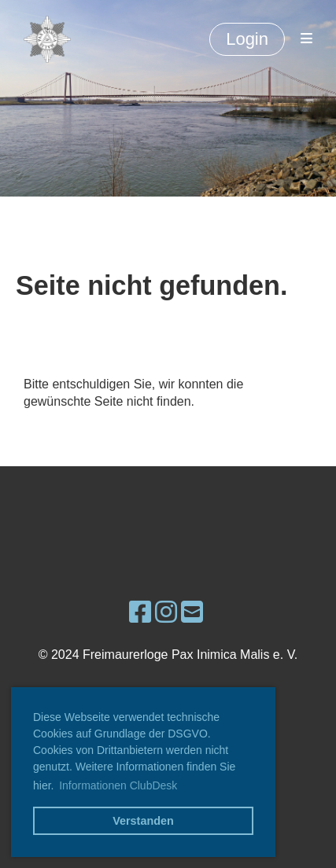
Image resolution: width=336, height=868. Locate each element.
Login (247, 39)
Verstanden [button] (143, 821)
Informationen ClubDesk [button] (118, 785)
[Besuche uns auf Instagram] (166, 612)
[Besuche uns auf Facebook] (140, 612)
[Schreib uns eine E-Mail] (192, 612)
